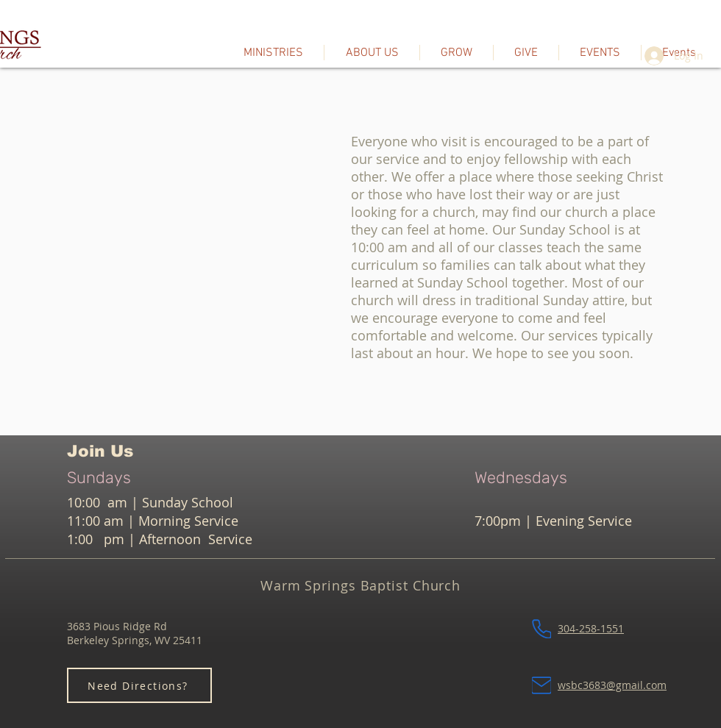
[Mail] (541, 685)
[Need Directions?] (139, 685)
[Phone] (541, 629)
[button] (372, 53)
